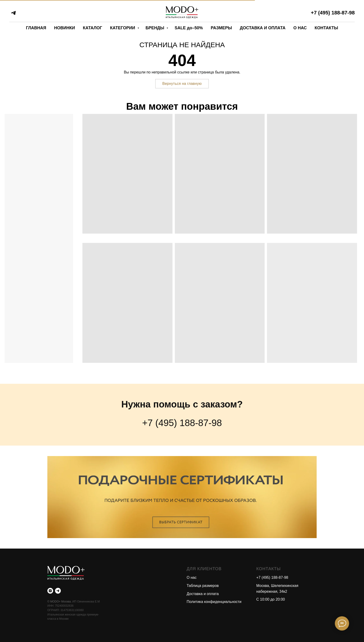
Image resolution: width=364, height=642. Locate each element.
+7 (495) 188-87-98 (333, 13)
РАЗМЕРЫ (221, 28)
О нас (192, 577)
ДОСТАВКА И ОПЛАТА (263, 28)
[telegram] (13, 13)
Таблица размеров (203, 586)
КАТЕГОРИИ (123, 28)
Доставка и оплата (203, 594)
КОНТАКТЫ (326, 28)
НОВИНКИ (65, 28)
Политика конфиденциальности (214, 602)
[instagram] (50, 591)
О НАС (300, 28)
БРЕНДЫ (155, 28)
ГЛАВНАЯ (36, 28)
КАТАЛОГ (93, 28)
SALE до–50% (189, 28)
